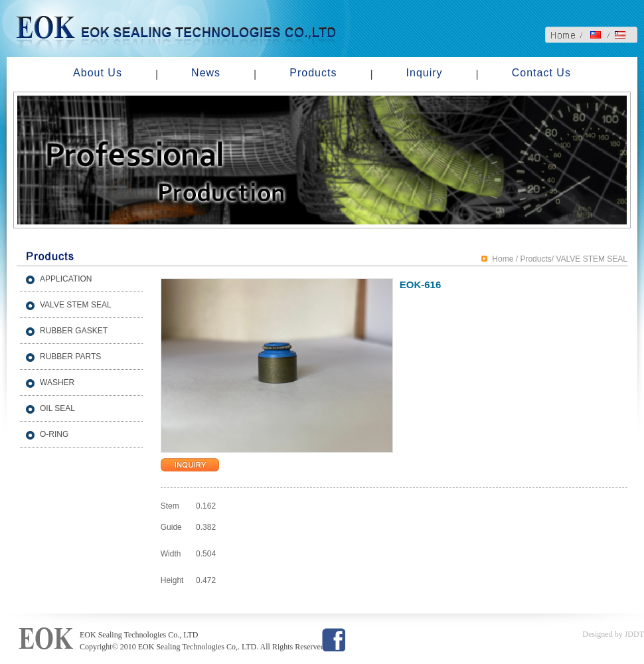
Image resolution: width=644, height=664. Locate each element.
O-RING (54, 434)
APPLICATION (66, 279)
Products (313, 73)
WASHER (57, 382)
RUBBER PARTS (70, 357)
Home (503, 259)
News (206, 73)
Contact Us (541, 73)
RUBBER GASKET (74, 331)
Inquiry (425, 73)
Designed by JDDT (613, 634)
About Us (98, 73)
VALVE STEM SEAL (76, 305)
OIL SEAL (57, 408)
